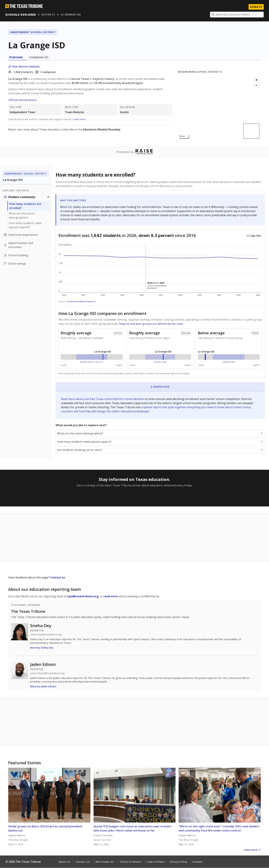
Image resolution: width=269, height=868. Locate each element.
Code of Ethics (156, 862)
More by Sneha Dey (42, 648)
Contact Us (83, 862)
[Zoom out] (256, 85)
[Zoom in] (256, 80)
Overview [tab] (16, 57)
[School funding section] (27, 255)
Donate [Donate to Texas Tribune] (256, 7)
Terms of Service (130, 862)
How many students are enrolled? (25, 206)
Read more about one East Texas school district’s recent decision (103, 399)
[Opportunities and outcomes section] (27, 245)
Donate (197, 862)
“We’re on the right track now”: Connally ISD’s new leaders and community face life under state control (219, 828)
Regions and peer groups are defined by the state (151, 324)
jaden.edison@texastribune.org (47, 673)
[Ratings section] (27, 264)
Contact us (58, 578)
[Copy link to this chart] (254, 236)
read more (111, 596)
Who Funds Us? (105, 862)
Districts (48, 15)
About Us (65, 862)
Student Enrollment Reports (81, 302)
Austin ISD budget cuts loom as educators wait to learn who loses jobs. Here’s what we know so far (132, 828)
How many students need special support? (25, 225)
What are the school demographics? (22, 216)
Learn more (79, 119)
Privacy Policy (179, 862)
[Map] (219, 108)
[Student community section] (27, 197)
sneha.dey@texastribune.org (46, 635)
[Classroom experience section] (27, 235)
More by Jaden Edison (43, 687)
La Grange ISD (71, 15)
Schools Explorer (21, 15)
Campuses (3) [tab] (39, 57)
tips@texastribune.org (83, 596)
